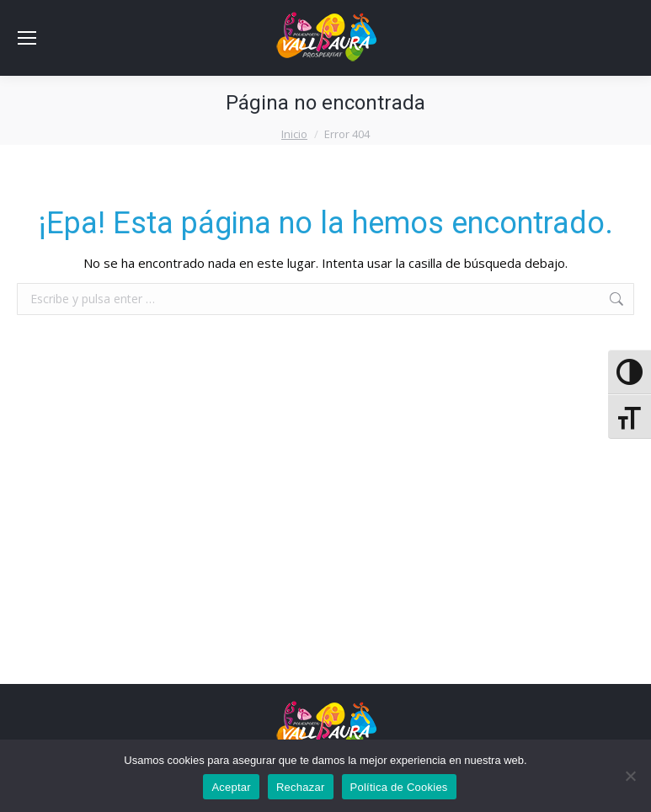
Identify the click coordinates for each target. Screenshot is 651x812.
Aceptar (231, 787)
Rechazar (301, 787)
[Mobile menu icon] (27, 38)
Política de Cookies (399, 787)
